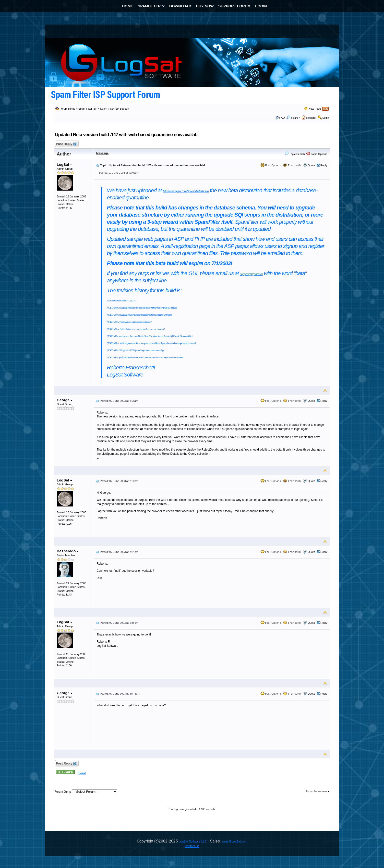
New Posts (315, 109)
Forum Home (68, 109)
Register (311, 118)
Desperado (68, 551)
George (65, 400)
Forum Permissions (318, 791)
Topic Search (295, 154)
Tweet (82, 773)
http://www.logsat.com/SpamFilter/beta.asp (186, 191)
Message (102, 153)
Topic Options (317, 154)
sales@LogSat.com (234, 842)
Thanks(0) (292, 165)
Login (326, 118)
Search (293, 118)
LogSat (64, 164)
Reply (324, 165)
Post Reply (66, 144)
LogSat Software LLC (193, 842)
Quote (311, 165)
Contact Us (192, 846)
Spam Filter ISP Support (115, 109)
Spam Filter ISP (88, 109)
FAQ (282, 118)
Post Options (271, 165)
